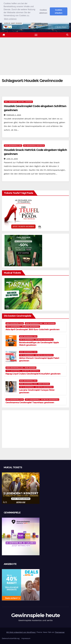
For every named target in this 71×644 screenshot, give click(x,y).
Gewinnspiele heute (35, 615)
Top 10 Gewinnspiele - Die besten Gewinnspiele (23, 326)
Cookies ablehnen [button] (43, 11)
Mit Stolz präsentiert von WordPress (21, 632)
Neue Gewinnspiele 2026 (13, 146)
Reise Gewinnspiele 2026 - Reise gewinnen (40, 323)
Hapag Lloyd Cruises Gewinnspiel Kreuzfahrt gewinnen (33, 374)
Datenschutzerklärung (11, 638)
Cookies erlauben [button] (59, 11)
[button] (67, 35)
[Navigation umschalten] (36, 35)
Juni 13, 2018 (12, 159)
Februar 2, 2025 (14, 115)
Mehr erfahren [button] (10, 19)
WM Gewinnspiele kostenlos (34, 146)
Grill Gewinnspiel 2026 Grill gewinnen (18, 102)
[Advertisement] (35, 56)
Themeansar (60, 632)
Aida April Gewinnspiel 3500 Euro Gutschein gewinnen (32, 329)
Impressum (26, 638)
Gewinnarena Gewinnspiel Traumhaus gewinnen (30, 402)
